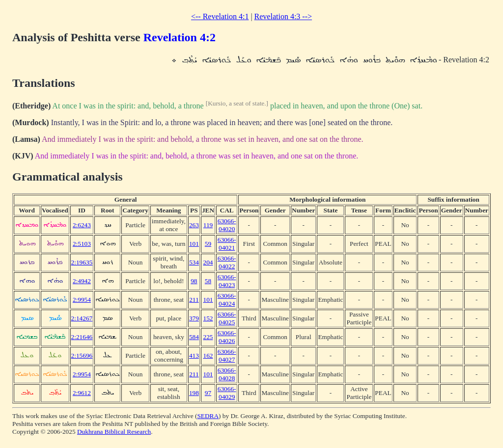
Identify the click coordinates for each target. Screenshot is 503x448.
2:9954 (82, 300)
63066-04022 (227, 262)
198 (194, 393)
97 (208, 393)
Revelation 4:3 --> (283, 16)
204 (208, 262)
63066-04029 (227, 393)
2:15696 (82, 356)
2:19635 (82, 262)
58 (208, 281)
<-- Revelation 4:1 (220, 16)
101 (194, 244)
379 (194, 318)
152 (208, 318)
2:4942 (82, 281)
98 (194, 281)
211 (194, 300)
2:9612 (82, 393)
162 (208, 356)
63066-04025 (227, 318)
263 (194, 225)
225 (208, 337)
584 (194, 337)
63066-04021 (227, 244)
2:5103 (82, 244)
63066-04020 (227, 225)
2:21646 (82, 337)
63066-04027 (227, 356)
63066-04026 (227, 337)
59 (208, 244)
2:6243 (82, 225)
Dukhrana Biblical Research (114, 432)
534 (194, 262)
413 (194, 356)
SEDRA (208, 416)
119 (208, 225)
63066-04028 (227, 374)
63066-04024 (227, 300)
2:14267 (82, 318)
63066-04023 (227, 281)
